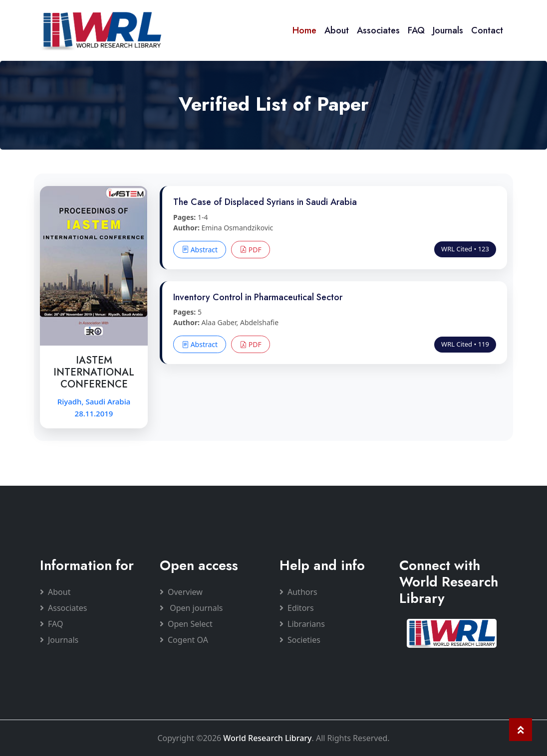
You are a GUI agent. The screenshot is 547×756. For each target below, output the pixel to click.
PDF (251, 250)
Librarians (302, 624)
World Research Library (267, 738)
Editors (297, 608)
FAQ (416, 30)
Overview (181, 592)
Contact (487, 30)
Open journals (191, 608)
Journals (448, 30)
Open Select (186, 624)
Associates (378, 30)
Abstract (200, 250)
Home (304, 30)
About (337, 30)
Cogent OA (184, 640)
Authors (298, 592)
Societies (300, 640)
